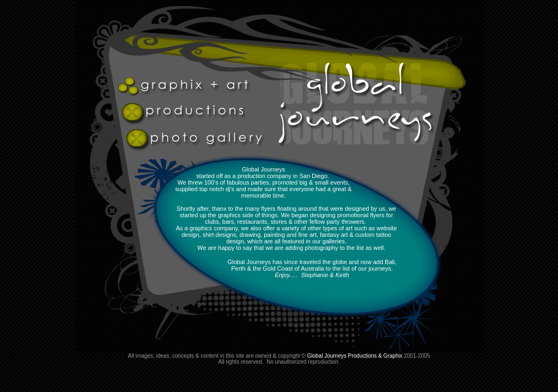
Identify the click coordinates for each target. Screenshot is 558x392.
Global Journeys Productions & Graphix (354, 356)
